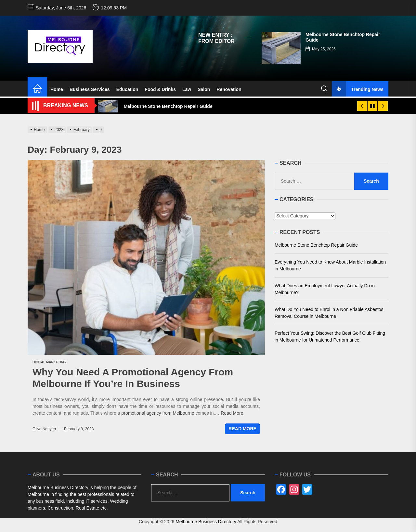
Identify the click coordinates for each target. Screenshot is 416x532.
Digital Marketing (49, 362)
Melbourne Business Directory (206, 522)
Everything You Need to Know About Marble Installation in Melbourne (330, 265)
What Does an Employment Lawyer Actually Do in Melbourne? (325, 289)
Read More (232, 413)
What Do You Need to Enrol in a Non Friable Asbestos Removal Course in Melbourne (329, 313)
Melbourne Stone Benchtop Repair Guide (316, 245)
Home (57, 89)
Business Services (90, 89)
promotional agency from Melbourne (158, 413)
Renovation (229, 89)
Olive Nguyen (44, 429)
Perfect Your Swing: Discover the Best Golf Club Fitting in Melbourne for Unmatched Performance (330, 337)
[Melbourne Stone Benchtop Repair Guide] (281, 48)
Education (127, 89)
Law (187, 89)
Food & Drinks (160, 89)
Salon (204, 89)
